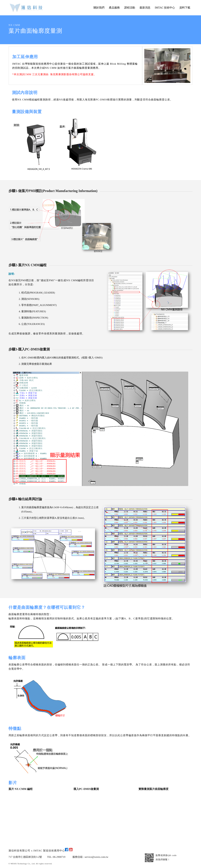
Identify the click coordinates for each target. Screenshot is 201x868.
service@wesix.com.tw (97, 857)
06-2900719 (59, 857)
